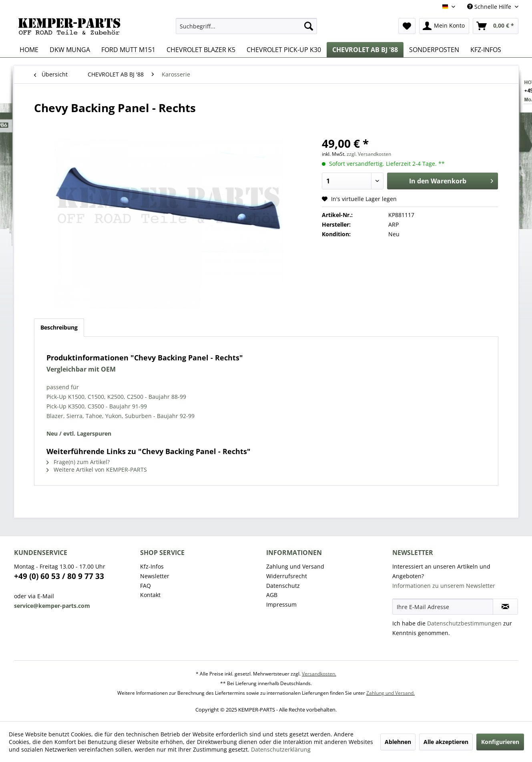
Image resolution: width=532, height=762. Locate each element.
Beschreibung (59, 327)
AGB (272, 595)
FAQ (146, 586)
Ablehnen (398, 742)
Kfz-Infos (152, 566)
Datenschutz (283, 586)
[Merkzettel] (407, 26)
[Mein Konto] (444, 26)
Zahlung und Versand (295, 566)
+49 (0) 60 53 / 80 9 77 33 (59, 576)
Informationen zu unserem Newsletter (444, 586)
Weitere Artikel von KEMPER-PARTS (97, 469)
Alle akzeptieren (446, 742)
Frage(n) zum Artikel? (78, 462)
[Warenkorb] (496, 26)
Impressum (281, 604)
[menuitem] (246, 26)
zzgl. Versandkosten (369, 154)
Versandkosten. (319, 674)
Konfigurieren (500, 742)
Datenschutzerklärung (281, 749)
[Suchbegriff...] (246, 26)
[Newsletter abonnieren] (505, 607)
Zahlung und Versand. (390, 693)
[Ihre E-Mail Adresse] (443, 607)
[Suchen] (309, 26)
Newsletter (155, 576)
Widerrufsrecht (287, 576)
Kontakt (150, 595)
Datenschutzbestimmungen (464, 623)
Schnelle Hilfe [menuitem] (490, 7)
